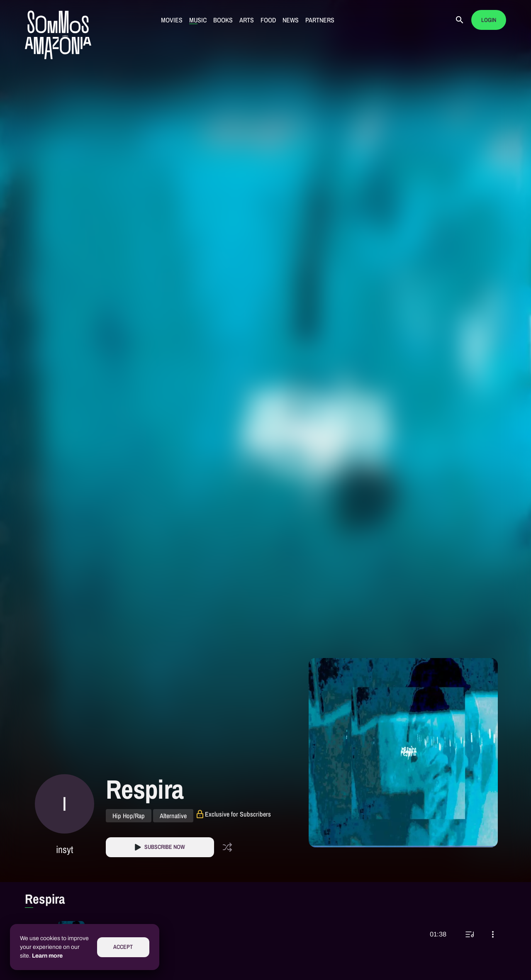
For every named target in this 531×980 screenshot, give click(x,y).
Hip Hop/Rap (129, 816)
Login (489, 20)
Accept (123, 947)
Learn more (47, 956)
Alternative (173, 816)
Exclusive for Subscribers (238, 814)
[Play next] (470, 934)
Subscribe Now (165, 847)
